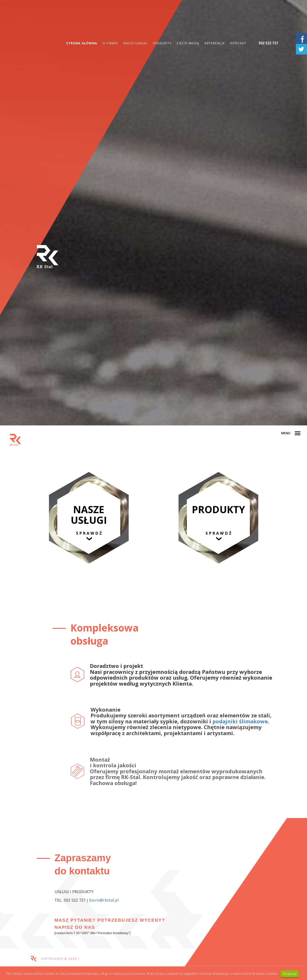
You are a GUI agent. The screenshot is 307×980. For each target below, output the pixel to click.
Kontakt (238, 43)
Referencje (215, 43)
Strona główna (82, 43)
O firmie (110, 43)
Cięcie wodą (188, 43)
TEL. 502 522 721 (70, 900)
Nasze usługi (135, 43)
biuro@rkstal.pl (104, 900)
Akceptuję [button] (290, 974)
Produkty (162, 43)
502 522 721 (268, 43)
